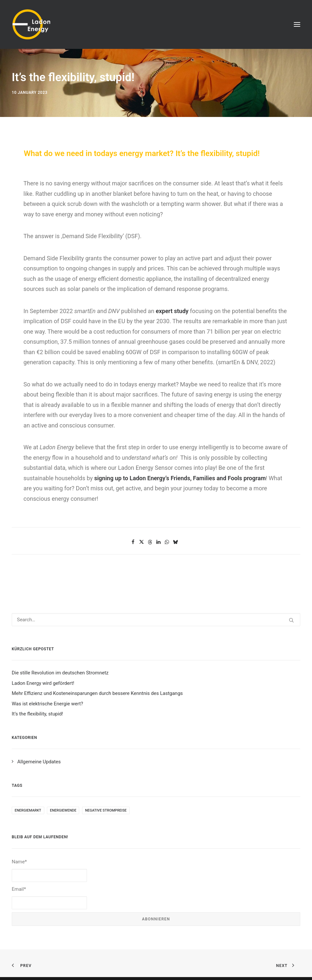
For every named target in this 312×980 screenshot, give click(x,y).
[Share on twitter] (142, 542)
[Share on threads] (150, 542)
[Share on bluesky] (176, 542)
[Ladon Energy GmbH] (31, 24)
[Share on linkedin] (159, 542)
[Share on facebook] (133, 542)
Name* (49, 870)
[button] (297, 24)
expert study (172, 311)
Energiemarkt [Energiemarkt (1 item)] (28, 810)
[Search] (156, 620)
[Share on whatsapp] (167, 542)
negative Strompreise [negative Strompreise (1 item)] (106, 810)
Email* (49, 898)
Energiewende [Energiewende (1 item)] (63, 810)
